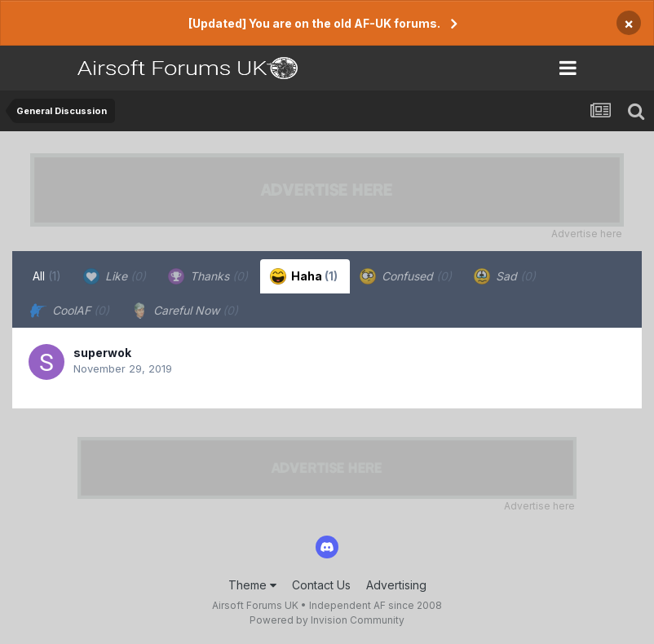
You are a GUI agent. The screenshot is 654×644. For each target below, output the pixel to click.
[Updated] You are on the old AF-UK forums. (314, 23)
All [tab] (47, 276)
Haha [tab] (304, 276)
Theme (252, 585)
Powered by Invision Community (327, 620)
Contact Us (321, 585)
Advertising (396, 585)
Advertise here (587, 234)
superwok (102, 353)
